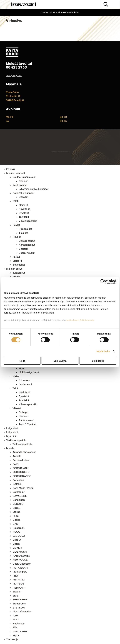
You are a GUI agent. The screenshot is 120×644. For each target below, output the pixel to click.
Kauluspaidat (20, 185)
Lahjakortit (12, 432)
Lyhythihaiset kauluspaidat (34, 189)
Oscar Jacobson (22, 564)
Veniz (16, 619)
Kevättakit (24, 209)
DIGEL (16, 508)
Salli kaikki (98, 361)
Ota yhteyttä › (14, 75)
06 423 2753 (16, 67)
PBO (15, 576)
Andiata (17, 456)
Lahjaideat (12, 428)
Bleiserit (17, 261)
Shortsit (23, 249)
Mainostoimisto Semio (60, 152)
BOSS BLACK (21, 468)
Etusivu (10, 169)
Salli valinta (60, 361)
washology (19, 624)
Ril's (15, 627)
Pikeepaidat (25, 229)
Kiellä (22, 361)
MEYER (17, 548)
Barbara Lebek (21, 460)
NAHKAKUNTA (21, 556)
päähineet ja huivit (29, 372)
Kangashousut (27, 245)
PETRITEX (19, 580)
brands (10, 448)
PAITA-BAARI (20, 568)
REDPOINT (19, 588)
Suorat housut (27, 253)
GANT (16, 524)
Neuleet (23, 181)
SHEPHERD (20, 600)
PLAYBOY (18, 584)
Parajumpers (20, 572)
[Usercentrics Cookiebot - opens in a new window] (103, 281)
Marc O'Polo (20, 631)
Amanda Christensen (24, 452)
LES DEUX (19, 536)
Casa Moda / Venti (23, 488)
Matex (16, 544)
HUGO (16, 532)
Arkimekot (24, 380)
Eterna (16, 512)
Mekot (16, 376)
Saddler (17, 592)
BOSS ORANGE (22, 476)
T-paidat (23, 233)
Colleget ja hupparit (23, 193)
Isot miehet (19, 265)
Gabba (16, 520)
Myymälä (11, 436)
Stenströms (19, 604)
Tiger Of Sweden (22, 612)
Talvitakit (24, 217)
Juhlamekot (25, 384)
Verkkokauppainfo (16, 440)
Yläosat (17, 408)
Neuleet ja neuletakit (24, 177)
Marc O (17, 540)
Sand (15, 596)
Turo (15, 616)
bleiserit (23, 205)
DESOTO (18, 504)
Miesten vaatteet (16, 173)
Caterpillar (19, 492)
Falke (16, 516)
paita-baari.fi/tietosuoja (80, 320)
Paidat (16, 225)
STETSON (19, 608)
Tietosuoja (12, 639)
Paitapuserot (26, 420)
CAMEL (17, 484)
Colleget (24, 197)
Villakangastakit (28, 221)
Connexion (19, 500)
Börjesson (18, 480)
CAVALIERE (20, 496)
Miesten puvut (14, 269)
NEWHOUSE (20, 560)
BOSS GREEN (21, 472)
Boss (15, 464)
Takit (15, 201)
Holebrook (18, 528)
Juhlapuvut (19, 273)
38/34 (16, 636)
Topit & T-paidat (28, 424)
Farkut (16, 257)
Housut (17, 237)
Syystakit (24, 213)
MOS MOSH (20, 552)
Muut (22, 368)
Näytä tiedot (103, 351)
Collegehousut (27, 241)
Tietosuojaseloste (22, 444)
